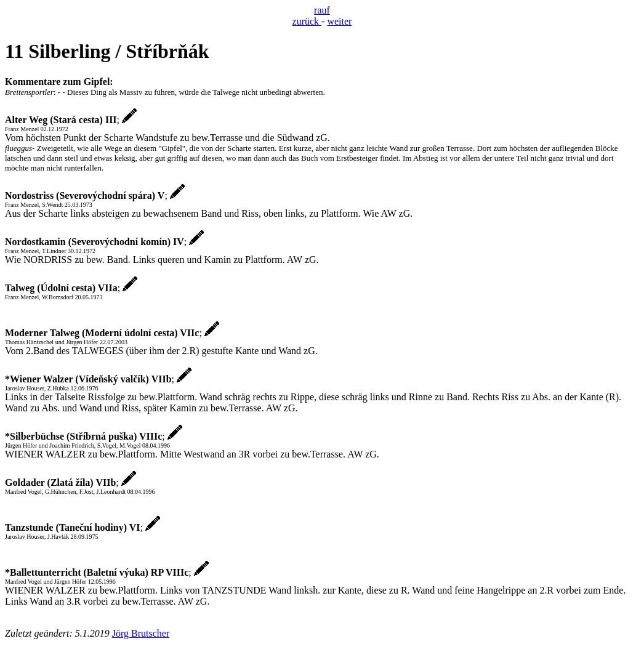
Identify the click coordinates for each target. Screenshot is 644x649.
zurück (307, 21)
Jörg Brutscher (141, 633)
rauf (322, 10)
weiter (339, 21)
